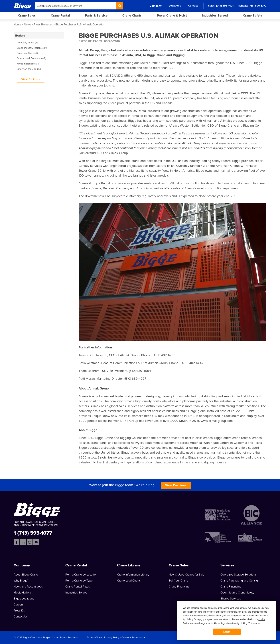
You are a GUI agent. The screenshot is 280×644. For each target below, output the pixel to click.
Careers (19, 605)
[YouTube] (36, 542)
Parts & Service (96, 15)
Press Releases (43, 25)
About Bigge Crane (26, 575)
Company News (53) (28, 43)
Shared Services (231, 599)
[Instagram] (30, 542)
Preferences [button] (254, 623)
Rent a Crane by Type (79, 581)
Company (156, 6)
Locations (175, 6)
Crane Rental (60, 15)
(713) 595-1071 (225, 6)
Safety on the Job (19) (29, 69)
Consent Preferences (133, 638)
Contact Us (21, 617)
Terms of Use (94, 638)
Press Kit (19, 611)
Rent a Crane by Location (81, 575)
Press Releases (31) (28, 64)
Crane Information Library (133, 575)
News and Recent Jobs (28, 587)
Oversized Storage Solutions (238, 575)
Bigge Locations (24, 599)
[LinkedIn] (23, 542)
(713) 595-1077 (257, 6)
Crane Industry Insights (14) (32, 48)
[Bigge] (22, 6)
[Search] (120, 6)
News (28, 25)
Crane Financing (179, 587)
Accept (227, 632)
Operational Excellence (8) (31, 58)
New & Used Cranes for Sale (186, 575)
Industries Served (215, 15)
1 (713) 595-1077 (33, 533)
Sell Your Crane (178, 581)
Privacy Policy (112, 638)
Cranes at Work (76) (28, 53)
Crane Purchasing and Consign (240, 581)
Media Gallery (22, 593)
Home (17, 25)
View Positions (176, 485)
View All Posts (31, 79)
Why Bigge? (21, 581)
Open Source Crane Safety (237, 593)
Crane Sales (27, 15)
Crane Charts (132, 15)
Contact (193, 6)
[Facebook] (17, 542)
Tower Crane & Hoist (172, 15)
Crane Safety (252, 15)
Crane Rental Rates (78, 587)
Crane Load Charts (129, 581)
